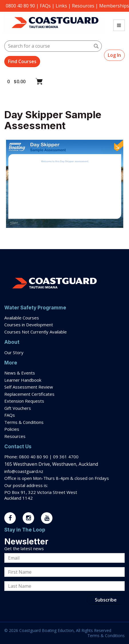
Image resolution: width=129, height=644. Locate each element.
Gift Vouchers (18, 408)
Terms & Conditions (25, 422)
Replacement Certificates (29, 394)
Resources (83, 6)
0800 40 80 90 (20, 6)
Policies (12, 429)
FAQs (45, 6)
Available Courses (22, 318)
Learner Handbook (23, 380)
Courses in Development (29, 325)
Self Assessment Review (29, 387)
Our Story (14, 352)
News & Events (20, 373)
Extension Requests (24, 401)
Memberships (114, 6)
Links (61, 6)
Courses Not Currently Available (36, 332)
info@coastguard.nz (24, 471)
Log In (114, 55)
